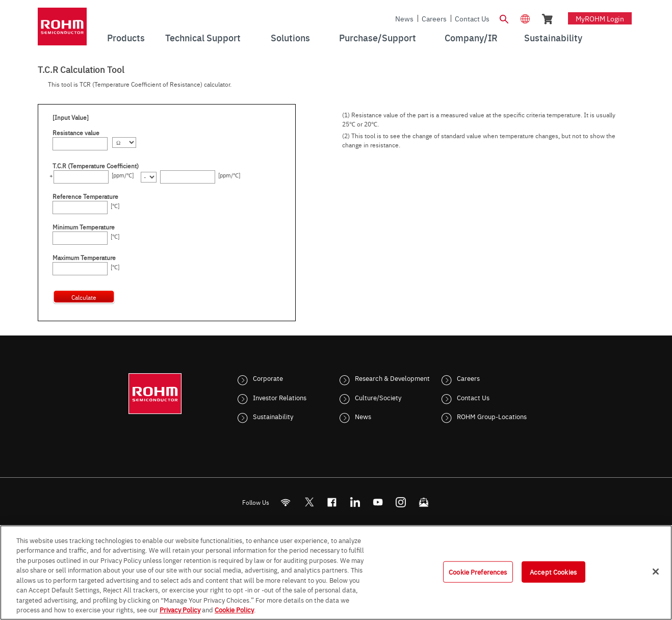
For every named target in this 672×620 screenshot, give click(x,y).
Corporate (268, 378)
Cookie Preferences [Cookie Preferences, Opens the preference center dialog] (478, 572)
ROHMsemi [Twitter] (309, 502)
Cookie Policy (234, 609)
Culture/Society (378, 397)
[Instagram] (401, 502)
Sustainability (273, 416)
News (404, 18)
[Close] (656, 572)
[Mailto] (424, 502)
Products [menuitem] (126, 37)
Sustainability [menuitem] (553, 37)
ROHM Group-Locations (492, 416)
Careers (434, 18)
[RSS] (286, 502)
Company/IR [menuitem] (471, 37)
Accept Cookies (553, 572)
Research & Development (392, 378)
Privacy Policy (180, 609)
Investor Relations (280, 397)
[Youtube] (378, 502)
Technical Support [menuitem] (203, 37)
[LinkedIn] (355, 502)
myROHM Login (600, 18)
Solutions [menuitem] (290, 37)
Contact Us (472, 18)
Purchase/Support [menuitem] (378, 37)
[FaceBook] (332, 502)
